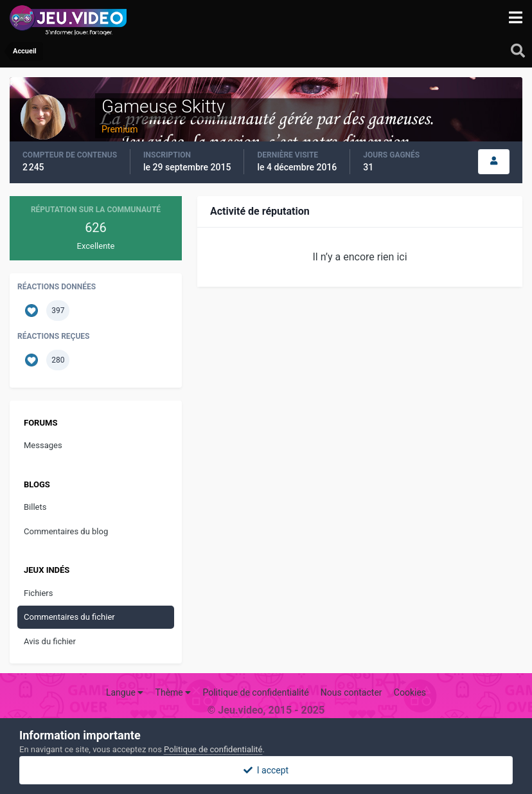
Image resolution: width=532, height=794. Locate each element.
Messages (43, 445)
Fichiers (38, 593)
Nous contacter (351, 692)
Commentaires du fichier (69, 617)
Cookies (410, 692)
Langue (125, 692)
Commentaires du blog (66, 531)
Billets (35, 507)
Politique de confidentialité (255, 692)
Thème (173, 692)
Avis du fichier (50, 641)
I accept (266, 770)
